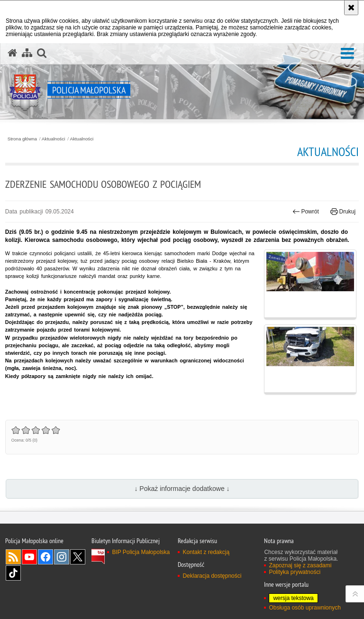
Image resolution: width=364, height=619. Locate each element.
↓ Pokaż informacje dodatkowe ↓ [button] (182, 489)
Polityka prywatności (295, 572)
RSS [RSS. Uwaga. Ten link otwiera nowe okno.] (13, 557)
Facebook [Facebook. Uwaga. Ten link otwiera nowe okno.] (45, 557)
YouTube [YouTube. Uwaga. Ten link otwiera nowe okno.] (29, 557)
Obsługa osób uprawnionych (305, 608)
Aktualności (54, 139)
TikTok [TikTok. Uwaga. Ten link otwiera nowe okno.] (13, 573)
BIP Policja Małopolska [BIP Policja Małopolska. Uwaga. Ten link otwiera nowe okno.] (141, 552)
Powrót (306, 212)
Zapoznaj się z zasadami (300, 565)
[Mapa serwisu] (27, 53)
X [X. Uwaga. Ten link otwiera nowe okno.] (78, 557)
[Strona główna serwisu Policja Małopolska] (12, 53)
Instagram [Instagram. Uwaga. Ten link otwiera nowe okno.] (62, 557)
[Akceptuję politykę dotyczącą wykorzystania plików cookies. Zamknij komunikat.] (351, 8)
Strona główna (22, 139)
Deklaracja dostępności (212, 576)
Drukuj (343, 212)
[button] (347, 54)
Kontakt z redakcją (206, 552)
